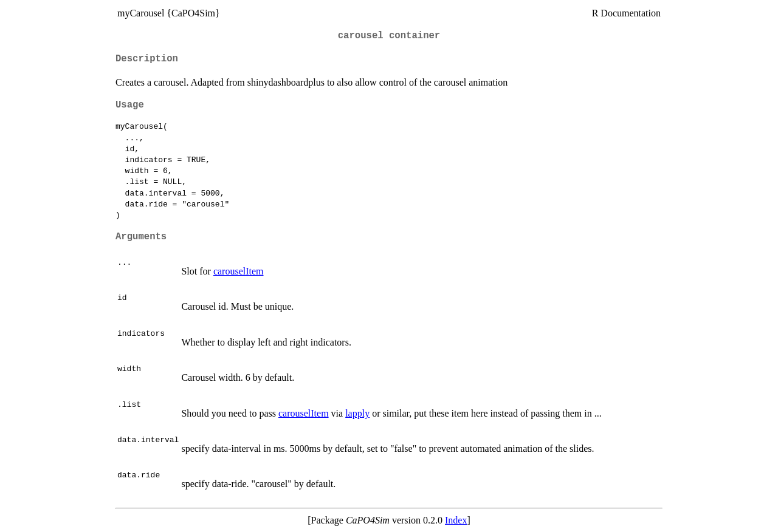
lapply (357, 413)
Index (456, 520)
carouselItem (239, 271)
